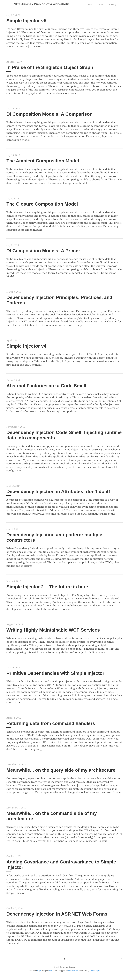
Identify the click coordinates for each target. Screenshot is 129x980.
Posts (89, 5)
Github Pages (95, 974)
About (100, 5)
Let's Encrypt (73, 974)
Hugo (39, 974)
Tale (51, 974)
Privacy (112, 5)
